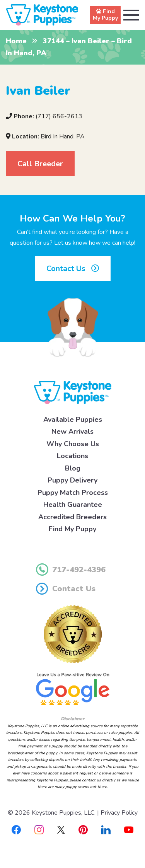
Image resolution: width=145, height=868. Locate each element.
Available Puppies (73, 420)
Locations (72, 456)
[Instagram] (39, 829)
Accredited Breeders (72, 517)
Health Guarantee (73, 505)
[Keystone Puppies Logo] (73, 392)
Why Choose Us (73, 444)
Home (16, 41)
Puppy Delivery (72, 480)
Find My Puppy (72, 529)
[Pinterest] (83, 829)
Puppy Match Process (73, 493)
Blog (73, 468)
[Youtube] (129, 829)
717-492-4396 (71, 570)
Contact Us (73, 269)
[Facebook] (16, 829)
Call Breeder (40, 164)
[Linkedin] (106, 829)
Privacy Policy (119, 813)
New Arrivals (72, 431)
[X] (61, 829)
